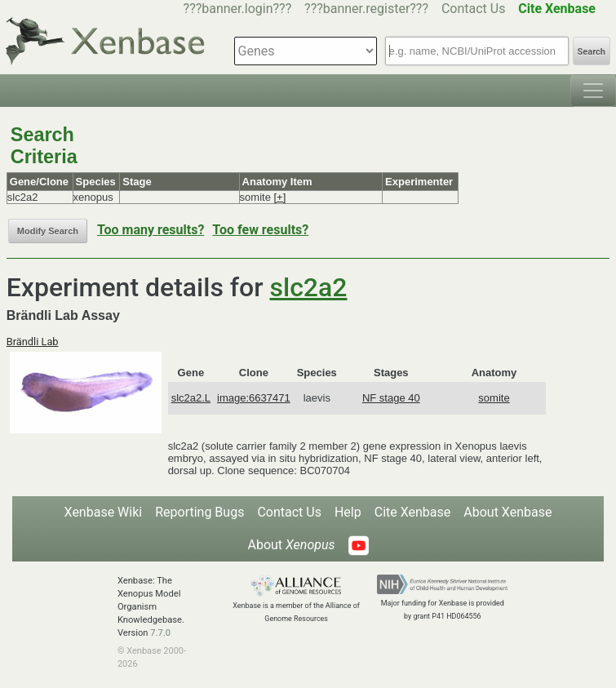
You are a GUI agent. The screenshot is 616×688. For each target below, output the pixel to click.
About (291, 545)
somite (494, 398)
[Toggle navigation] (593, 91)
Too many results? (151, 230)
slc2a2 (309, 287)
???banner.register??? (366, 9)
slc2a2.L (191, 398)
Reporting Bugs (199, 512)
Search (592, 52)
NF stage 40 (391, 398)
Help (348, 512)
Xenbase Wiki (104, 512)
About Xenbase (507, 512)
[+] (279, 197)
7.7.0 (160, 633)
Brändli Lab (33, 342)
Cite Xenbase (413, 512)
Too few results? (260, 230)
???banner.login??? (238, 9)
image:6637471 (254, 398)
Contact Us (474, 9)
